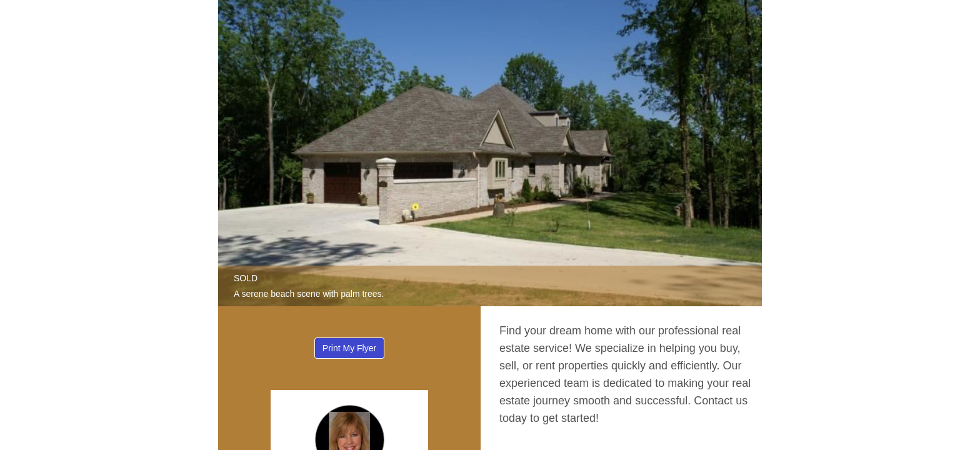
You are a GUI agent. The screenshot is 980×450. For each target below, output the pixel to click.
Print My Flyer (349, 348)
